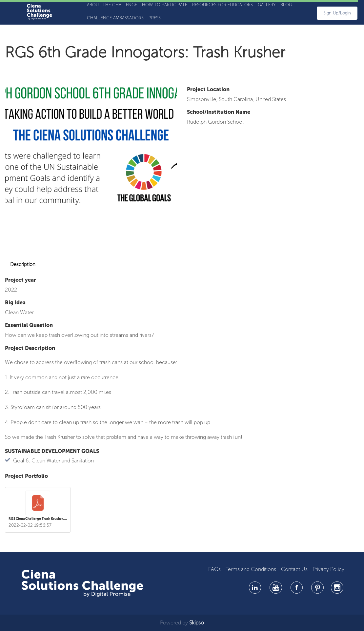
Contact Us (294, 569)
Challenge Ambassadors (115, 18)
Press (155, 18)
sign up (331, 13)
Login (345, 13)
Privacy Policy (328, 569)
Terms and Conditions (251, 569)
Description (23, 264)
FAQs (214, 569)
